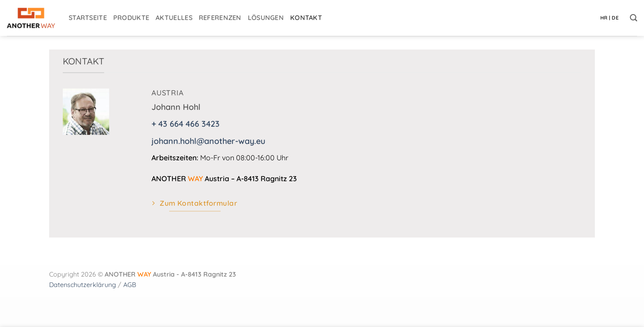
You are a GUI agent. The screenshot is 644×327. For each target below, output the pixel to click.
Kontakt (306, 18)
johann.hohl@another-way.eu (208, 141)
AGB (130, 285)
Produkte (131, 18)
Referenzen (220, 18)
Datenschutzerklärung (83, 285)
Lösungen (266, 18)
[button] (634, 18)
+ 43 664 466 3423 (186, 124)
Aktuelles (174, 18)
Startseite (88, 18)
